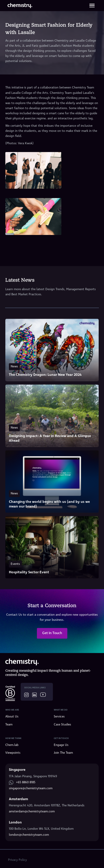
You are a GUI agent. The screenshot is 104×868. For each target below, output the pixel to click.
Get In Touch (52, 633)
